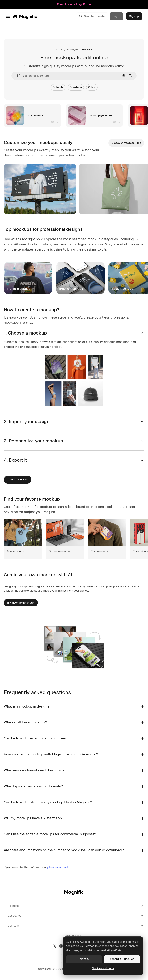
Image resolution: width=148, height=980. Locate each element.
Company (76, 926)
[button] (17, 76)
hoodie (58, 87)
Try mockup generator (21, 603)
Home (59, 49)
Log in (116, 16)
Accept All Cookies (122, 959)
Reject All (84, 959)
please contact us (60, 867)
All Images (72, 49)
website (76, 87)
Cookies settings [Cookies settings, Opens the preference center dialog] (103, 968)
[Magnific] (25, 16)
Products (76, 906)
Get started (76, 916)
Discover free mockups (126, 143)
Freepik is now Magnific (74, 4)
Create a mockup (18, 480)
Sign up (134, 16)
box (92, 87)
